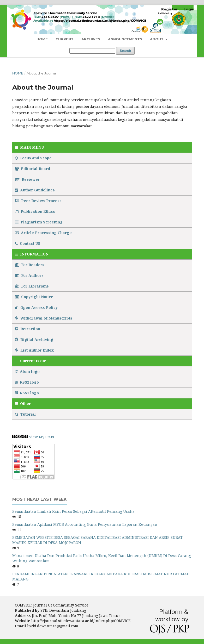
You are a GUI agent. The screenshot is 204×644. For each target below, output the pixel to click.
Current (65, 39)
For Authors (29, 275)
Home (42, 39)
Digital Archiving (34, 339)
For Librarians (32, 286)
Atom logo (28, 371)
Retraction (28, 329)
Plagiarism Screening (39, 222)
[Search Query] (92, 51)
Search (125, 51)
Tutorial (26, 414)
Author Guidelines (35, 190)
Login (189, 9)
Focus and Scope (33, 158)
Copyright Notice (34, 297)
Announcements (125, 39)
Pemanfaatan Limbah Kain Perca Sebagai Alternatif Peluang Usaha (73, 511)
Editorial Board (32, 169)
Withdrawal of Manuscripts (44, 318)
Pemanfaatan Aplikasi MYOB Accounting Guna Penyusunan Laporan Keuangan (85, 524)
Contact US (28, 243)
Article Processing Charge (43, 233)
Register (169, 9)
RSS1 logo (27, 393)
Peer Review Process (38, 201)
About (157, 39)
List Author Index (34, 350)
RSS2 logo (27, 382)
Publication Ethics (35, 211)
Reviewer (27, 179)
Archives (91, 39)
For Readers (30, 265)
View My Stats (41, 437)
